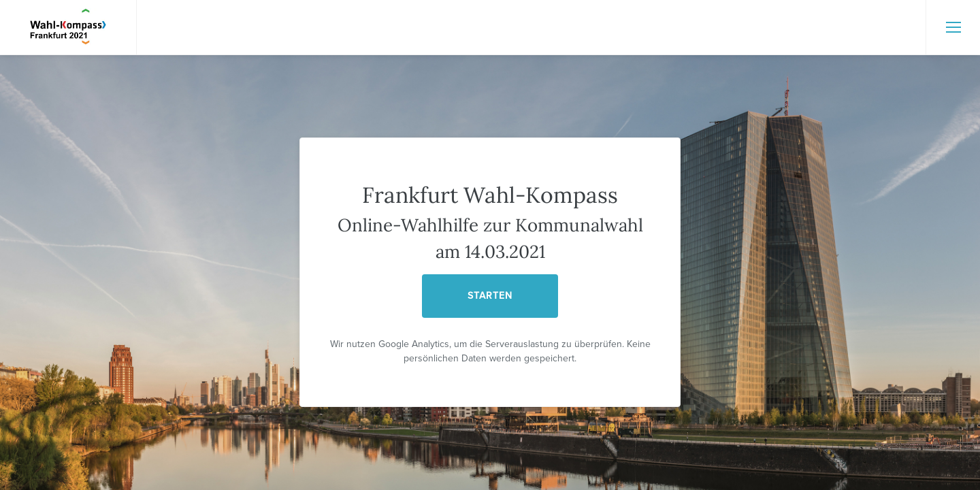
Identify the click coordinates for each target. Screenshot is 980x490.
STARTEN (490, 296)
